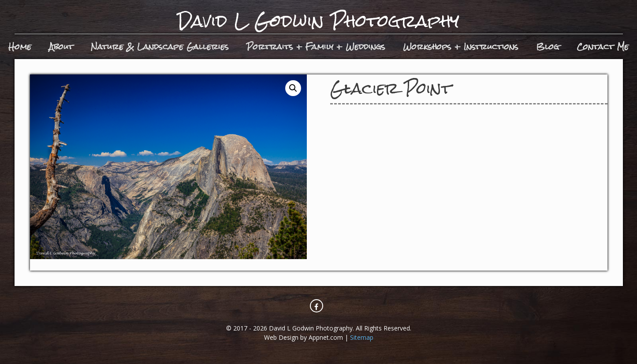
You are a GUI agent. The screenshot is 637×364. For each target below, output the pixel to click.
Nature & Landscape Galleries (160, 46)
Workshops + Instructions (461, 46)
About (61, 46)
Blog (548, 46)
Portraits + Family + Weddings (316, 46)
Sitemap (362, 337)
